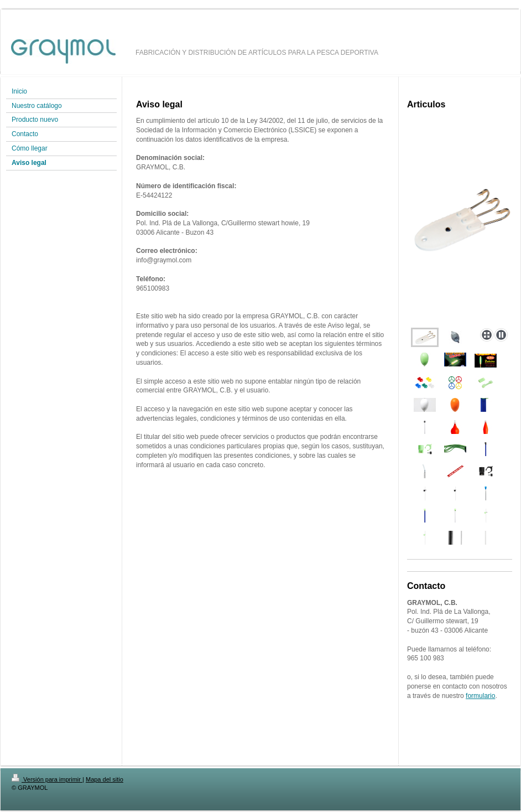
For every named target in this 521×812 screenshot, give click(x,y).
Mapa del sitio (105, 779)
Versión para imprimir (47, 779)
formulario (480, 696)
